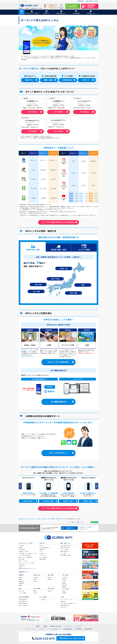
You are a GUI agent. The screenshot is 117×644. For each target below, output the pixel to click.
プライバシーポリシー (30, 629)
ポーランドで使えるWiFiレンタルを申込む (58, 222)
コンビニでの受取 (64, 550)
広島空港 (49, 591)
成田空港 (20, 578)
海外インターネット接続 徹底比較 (25, 557)
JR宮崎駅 (64, 593)
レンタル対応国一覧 (44, 557)
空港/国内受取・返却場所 (66, 555)
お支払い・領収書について (24, 605)
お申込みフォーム (26, 350)
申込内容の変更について (24, 602)
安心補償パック (43, 553)
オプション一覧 (43, 555)
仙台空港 (35, 581)
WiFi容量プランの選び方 (24, 552)
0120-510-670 (43, 639)
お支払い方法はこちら (27, 357)
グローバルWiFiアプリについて (67, 600)
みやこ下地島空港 (66, 589)
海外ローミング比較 (23, 561)
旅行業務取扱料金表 (68, 629)
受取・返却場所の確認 (23, 604)
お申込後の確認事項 (23, 600)
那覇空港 (64, 587)
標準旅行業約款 (88, 629)
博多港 (64, 591)
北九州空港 (64, 578)
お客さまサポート (85, 529)
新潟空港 (35, 591)
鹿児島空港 (64, 585)
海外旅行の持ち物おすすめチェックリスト (27, 569)
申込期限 (20, 548)
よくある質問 (42, 600)
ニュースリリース (68, 626)
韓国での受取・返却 (64, 552)
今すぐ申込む (33, 112)
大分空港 (64, 581)
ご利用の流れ (67, 80)
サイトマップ (78, 626)
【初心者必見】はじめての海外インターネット (28, 553)
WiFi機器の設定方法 (59, 402)
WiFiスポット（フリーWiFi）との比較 (26, 563)
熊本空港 (64, 580)
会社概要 (45, 626)
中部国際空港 (21, 583)
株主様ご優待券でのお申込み (92, 1)
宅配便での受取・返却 (65, 548)
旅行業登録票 (79, 629)
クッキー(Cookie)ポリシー (54, 629)
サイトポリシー (42, 629)
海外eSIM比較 (21, 559)
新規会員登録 (81, 1)
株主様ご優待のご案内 (65, 605)
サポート (86, 80)
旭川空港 (35, 580)
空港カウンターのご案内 (86, 527)
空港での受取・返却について (66, 546)
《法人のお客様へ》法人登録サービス (68, 604)
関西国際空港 (21, 581)
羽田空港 (20, 580)
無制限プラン (42, 550)
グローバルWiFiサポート (58, 453)
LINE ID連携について (23, 565)
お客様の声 (63, 602)
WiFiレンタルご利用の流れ (58, 362)
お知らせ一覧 (63, 607)
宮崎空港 (64, 583)
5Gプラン (41, 552)
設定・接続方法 (22, 550)
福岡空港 (20, 585)
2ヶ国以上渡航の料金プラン (45, 548)
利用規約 (38, 626)
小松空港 (35, 593)
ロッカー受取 (63, 553)
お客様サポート (22, 567)
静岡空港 (49, 580)
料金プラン (29, 80)
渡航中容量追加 (43, 559)
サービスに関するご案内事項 (24, 555)
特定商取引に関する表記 (56, 626)
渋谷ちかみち (21, 591)
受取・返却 (48, 80)
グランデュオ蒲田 (22, 593)
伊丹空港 (49, 578)
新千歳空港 (35, 578)
